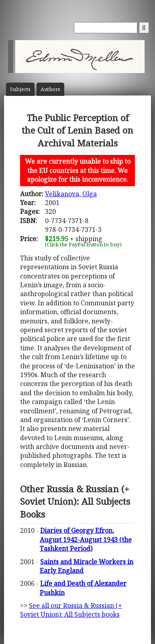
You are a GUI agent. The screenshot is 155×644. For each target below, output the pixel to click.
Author (50, 89)
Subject (20, 89)
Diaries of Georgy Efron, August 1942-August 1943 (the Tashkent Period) (86, 539)
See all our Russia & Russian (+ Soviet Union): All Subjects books (71, 610)
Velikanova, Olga (71, 194)
